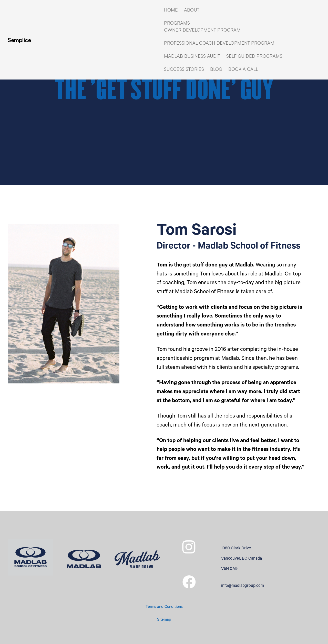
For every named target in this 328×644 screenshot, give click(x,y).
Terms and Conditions (164, 607)
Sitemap (164, 620)
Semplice (19, 40)
